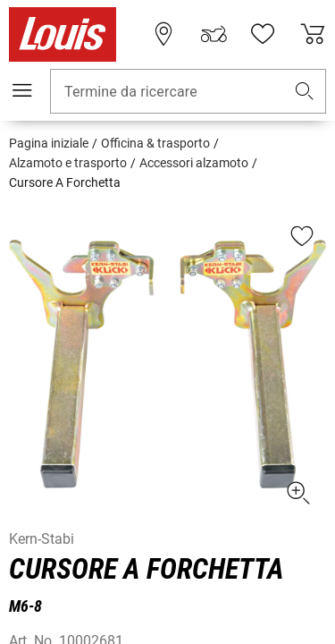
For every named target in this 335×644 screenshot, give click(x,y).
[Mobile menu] (22, 90)
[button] (305, 92)
